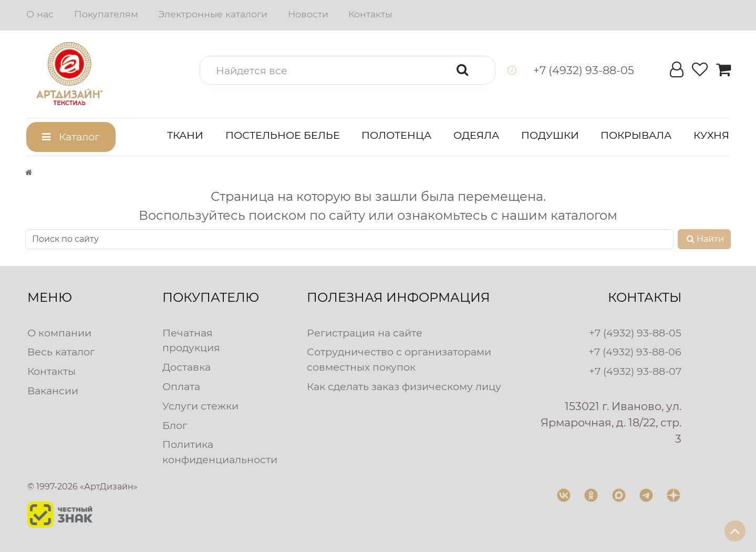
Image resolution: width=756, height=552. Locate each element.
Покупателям (106, 14)
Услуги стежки (200, 406)
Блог (175, 425)
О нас (40, 14)
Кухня (711, 135)
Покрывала (636, 135)
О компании (59, 333)
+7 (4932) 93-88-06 (635, 352)
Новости (308, 14)
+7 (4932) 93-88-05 (635, 333)
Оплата (181, 386)
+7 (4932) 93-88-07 (635, 371)
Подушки (550, 135)
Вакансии (53, 391)
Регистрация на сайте (365, 333)
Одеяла (476, 135)
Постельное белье (283, 135)
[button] (348, 70)
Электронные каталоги (213, 14)
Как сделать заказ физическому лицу (404, 386)
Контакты (370, 14)
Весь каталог (61, 352)
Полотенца (396, 135)
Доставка (187, 367)
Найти (704, 239)
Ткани (185, 135)
